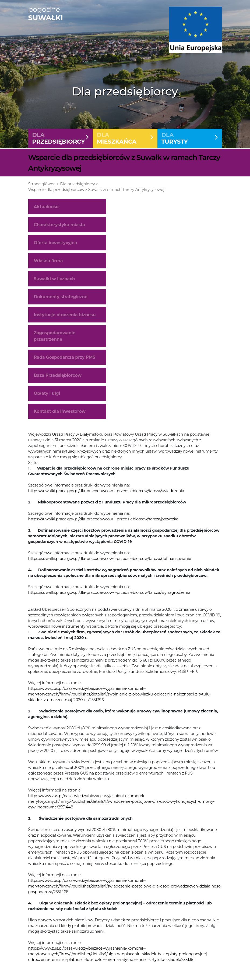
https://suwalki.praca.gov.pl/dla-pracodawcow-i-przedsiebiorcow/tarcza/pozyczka (103, 521)
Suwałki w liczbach (54, 281)
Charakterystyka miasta (60, 227)
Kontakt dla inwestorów (60, 414)
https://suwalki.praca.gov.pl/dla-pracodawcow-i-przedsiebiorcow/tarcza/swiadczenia (106, 493)
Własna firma (48, 263)
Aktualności (47, 209)
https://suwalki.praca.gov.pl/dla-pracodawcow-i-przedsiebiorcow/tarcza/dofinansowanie (110, 561)
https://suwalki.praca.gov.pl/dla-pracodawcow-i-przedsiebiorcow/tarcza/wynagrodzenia (109, 595)
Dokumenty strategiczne (61, 299)
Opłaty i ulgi (47, 396)
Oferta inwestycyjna (56, 245)
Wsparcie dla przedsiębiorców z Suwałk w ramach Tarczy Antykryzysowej (96, 192)
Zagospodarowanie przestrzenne (55, 339)
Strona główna (42, 186)
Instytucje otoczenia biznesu (65, 317)
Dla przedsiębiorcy (77, 186)
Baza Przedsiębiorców (58, 378)
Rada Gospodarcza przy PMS (65, 360)
